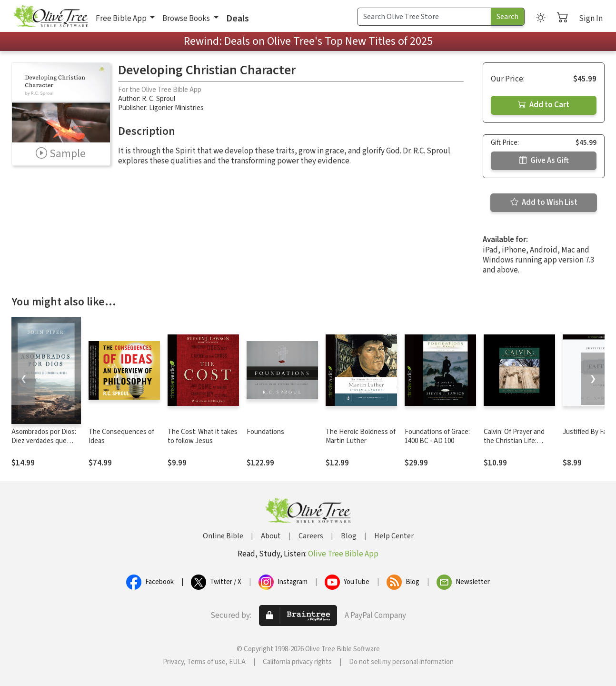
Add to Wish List (544, 202)
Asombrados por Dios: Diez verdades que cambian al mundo (44, 441)
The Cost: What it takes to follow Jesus (203, 436)
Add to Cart (544, 105)
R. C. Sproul (159, 99)
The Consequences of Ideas (121, 436)
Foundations (265, 432)
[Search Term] (424, 17)
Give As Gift (544, 161)
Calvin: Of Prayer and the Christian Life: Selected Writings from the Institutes (518, 445)
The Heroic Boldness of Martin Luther (361, 436)
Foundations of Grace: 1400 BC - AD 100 (437, 436)
